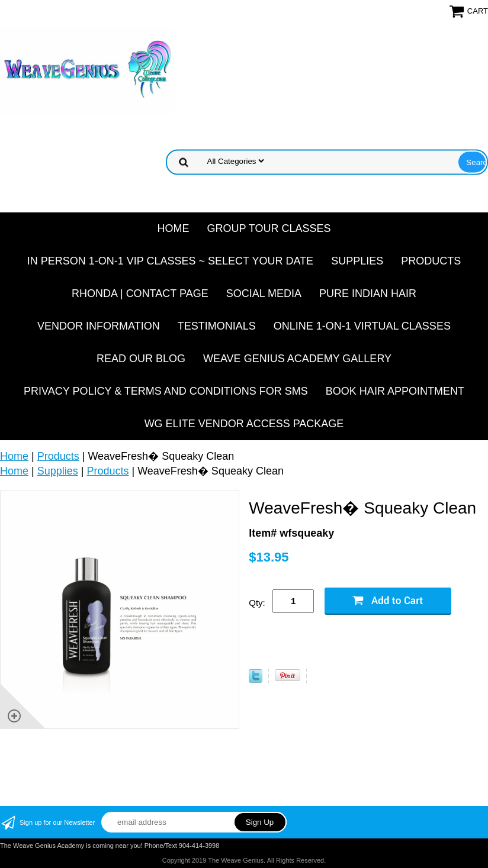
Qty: (257, 603)
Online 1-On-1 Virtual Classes (362, 326)
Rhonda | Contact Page (140, 293)
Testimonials (217, 326)
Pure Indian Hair (368, 293)
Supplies (357, 261)
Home (173, 228)
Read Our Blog (141, 359)
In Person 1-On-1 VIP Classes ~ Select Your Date (170, 261)
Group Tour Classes (269, 228)
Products (431, 261)
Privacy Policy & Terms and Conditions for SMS (166, 391)
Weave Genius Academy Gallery (297, 359)
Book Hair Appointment (395, 391)
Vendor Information (99, 326)
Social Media (264, 293)
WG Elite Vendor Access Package (244, 424)
